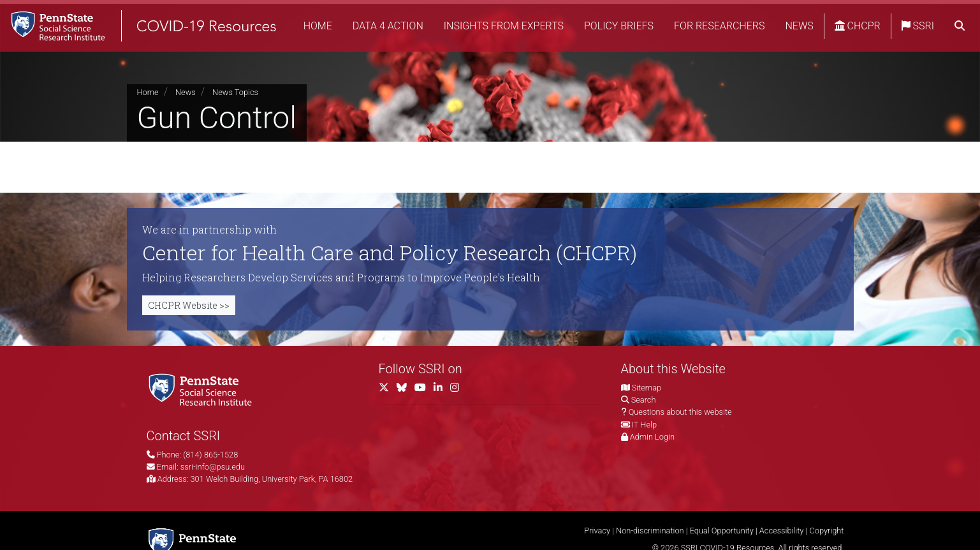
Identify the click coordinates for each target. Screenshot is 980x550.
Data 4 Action (419, 16)
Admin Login (652, 437)
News (830, 16)
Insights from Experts (534, 16)
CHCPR (888, 16)
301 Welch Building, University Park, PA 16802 (272, 479)
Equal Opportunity (722, 531)
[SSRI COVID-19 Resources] (153, 28)
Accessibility (782, 531)
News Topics (235, 92)
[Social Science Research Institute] (203, 389)
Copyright (826, 531)
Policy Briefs (649, 16)
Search (644, 400)
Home (348, 16)
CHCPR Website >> (189, 305)
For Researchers (750, 16)
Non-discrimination (650, 531)
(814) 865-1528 (210, 455)
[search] (960, 41)
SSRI (948, 16)
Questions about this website (680, 412)
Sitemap (647, 388)
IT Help (644, 425)
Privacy (597, 531)
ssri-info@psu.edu (213, 467)
